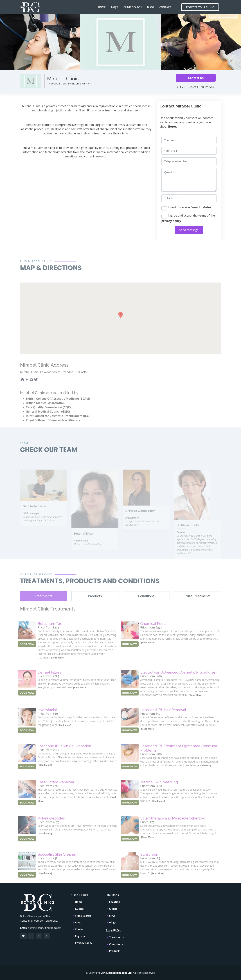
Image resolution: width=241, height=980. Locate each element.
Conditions (116, 944)
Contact (165, 7)
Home (102, 7)
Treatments (117, 937)
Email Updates (201, 207)
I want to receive (186, 208)
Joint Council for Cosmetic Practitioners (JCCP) (59, 425)
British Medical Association (45, 412)
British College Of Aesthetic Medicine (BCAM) (58, 408)
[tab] (44, 605)
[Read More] (58, 666)
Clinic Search (133, 7)
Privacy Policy (84, 943)
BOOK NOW (27, 653)
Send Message (189, 230)
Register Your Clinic (200, 7)
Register (80, 936)
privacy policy (171, 221)
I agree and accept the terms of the (188, 218)
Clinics (113, 909)
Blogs (113, 922)
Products (115, 951)
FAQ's (115, 7)
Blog (150, 7)
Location (115, 902)
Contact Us (196, 78)
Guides (79, 909)
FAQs (112, 916)
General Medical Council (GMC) (48, 421)
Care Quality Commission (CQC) (48, 416)
